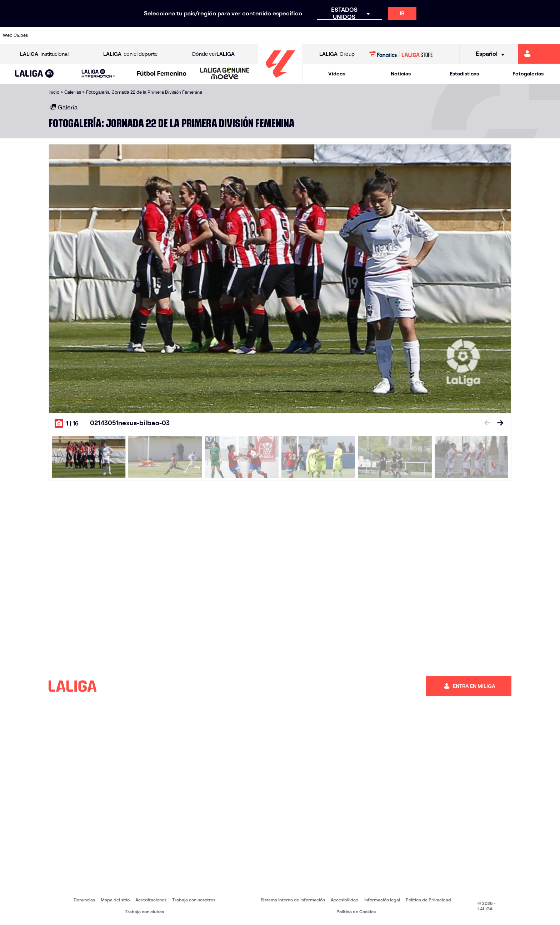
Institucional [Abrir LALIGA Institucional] (44, 54)
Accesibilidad (345, 900)
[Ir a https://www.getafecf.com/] (208, 35)
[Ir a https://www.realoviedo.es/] (446, 35)
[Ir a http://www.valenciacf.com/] (525, 35)
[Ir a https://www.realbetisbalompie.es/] (393, 35)
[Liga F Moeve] (162, 74)
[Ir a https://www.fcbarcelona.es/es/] (181, 35)
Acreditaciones (151, 900)
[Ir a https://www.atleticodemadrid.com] (75, 35)
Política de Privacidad (428, 900)
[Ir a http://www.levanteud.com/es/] (261, 35)
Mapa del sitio (115, 900)
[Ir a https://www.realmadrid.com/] (419, 35)
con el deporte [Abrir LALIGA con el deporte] (130, 54)
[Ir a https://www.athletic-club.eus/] (49, 35)
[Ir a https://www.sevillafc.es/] (499, 35)
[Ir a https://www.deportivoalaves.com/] (128, 35)
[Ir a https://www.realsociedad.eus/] (472, 35)
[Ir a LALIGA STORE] (401, 54)
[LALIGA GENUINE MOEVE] (225, 74)
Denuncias (84, 900)
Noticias (401, 74)
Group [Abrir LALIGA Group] (337, 54)
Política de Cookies (356, 912)
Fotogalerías (528, 74)
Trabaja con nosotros (194, 900)
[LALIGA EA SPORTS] (34, 74)
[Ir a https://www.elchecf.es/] (155, 35)
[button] (34, 74)
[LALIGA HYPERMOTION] (99, 74)
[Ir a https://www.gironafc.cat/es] (234, 35)
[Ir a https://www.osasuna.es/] (102, 35)
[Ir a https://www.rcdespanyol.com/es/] (340, 35)
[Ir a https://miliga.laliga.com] (539, 54)
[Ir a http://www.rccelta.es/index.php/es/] (314, 35)
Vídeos (337, 74)
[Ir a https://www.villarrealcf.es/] (552, 35)
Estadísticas (464, 74)
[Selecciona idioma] (488, 54)
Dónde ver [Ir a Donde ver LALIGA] (213, 54)
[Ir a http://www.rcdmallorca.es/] (366, 35)
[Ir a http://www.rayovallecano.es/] (287, 35)
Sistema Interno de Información (293, 900)
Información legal (382, 900)
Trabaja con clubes (144, 912)
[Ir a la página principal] (280, 81)
